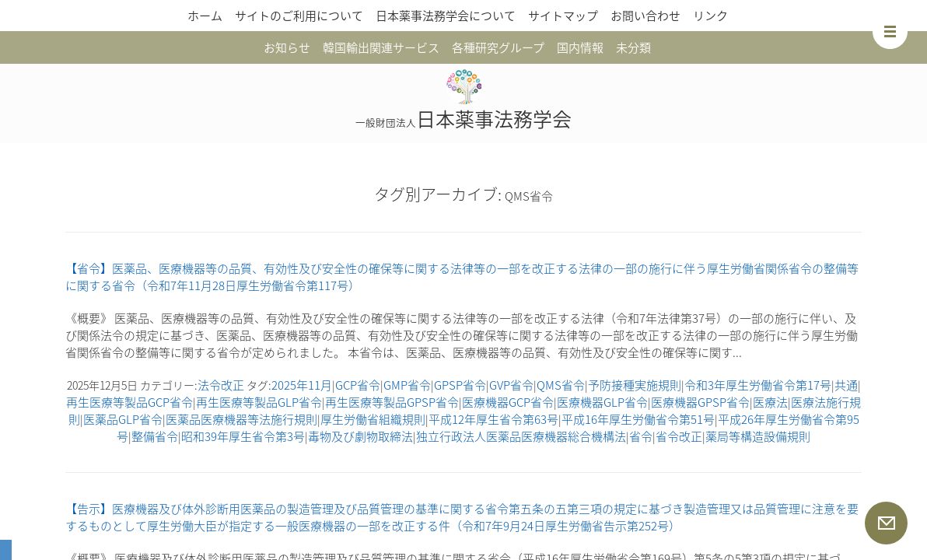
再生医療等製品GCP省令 (129, 402)
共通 (846, 385)
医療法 (770, 402)
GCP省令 (358, 385)
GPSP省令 (460, 385)
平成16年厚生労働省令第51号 (638, 419)
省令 (641, 436)
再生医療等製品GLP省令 (259, 402)
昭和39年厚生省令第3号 (243, 436)
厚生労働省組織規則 (373, 419)
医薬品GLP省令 (123, 419)
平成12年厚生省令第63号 (493, 419)
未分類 (633, 47)
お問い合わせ (645, 16)
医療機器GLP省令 (602, 402)
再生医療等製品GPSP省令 (392, 402)
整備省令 (155, 436)
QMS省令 (561, 385)
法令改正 (221, 385)
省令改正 (679, 436)
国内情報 (580, 47)
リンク (710, 16)
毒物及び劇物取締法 (360, 436)
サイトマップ (563, 16)
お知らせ (287, 47)
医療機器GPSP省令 (700, 402)
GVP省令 (511, 385)
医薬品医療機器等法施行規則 (241, 419)
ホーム (205, 16)
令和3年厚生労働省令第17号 (758, 385)
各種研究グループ (498, 47)
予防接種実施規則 (635, 385)
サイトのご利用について (299, 16)
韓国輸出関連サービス (381, 47)
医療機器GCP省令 (508, 402)
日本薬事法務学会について (446, 16)
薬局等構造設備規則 (758, 436)
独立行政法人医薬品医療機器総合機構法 (521, 436)
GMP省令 (407, 385)
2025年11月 (302, 385)
